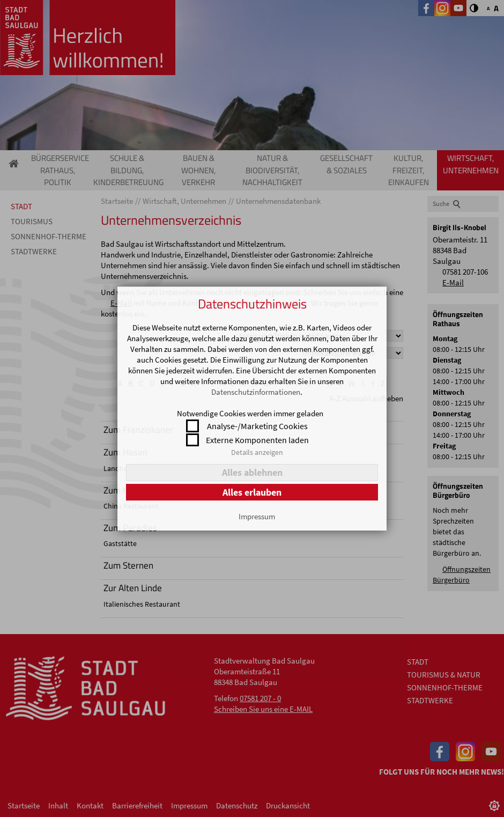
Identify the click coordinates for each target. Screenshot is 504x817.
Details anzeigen (257, 452)
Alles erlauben (252, 492)
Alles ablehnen (252, 472)
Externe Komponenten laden (257, 440)
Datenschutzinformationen (256, 392)
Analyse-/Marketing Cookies (257, 426)
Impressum (257, 516)
